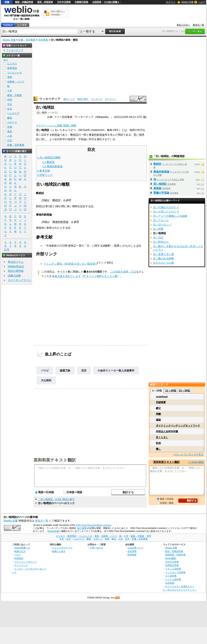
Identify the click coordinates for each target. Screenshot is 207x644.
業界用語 (12, 68)
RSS (117, 598)
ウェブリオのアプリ (62, 548)
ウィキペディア (50, 99)
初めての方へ (183, 25)
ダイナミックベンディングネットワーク (178, 426)
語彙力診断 (14, 276)
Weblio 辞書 (187, 2)
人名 (10, 136)
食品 (10, 131)
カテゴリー (110, 99)
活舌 (84, 371)
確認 (158, 420)
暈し (158, 449)
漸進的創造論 (97, 135)
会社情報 (132, 551)
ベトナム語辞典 (173, 579)
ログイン (171, 2)
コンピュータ (15, 73)
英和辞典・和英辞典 (175, 555)
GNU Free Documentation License (94, 525)
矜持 (158, 443)
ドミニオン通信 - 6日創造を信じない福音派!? (70, 264)
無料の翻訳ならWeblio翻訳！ (58, 13)
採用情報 (132, 555)
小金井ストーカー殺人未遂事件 (116, 371)
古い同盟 (158, 229)
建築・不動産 (15, 95)
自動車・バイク (16, 82)
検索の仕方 (20, 551)
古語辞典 (97, 2)
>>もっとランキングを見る (189, 454)
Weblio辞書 (53, 531)
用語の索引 (83, 99)
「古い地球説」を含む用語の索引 (56, 499)
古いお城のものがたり (166, 207)
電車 (10, 77)
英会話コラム (16, 262)
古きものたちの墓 (163, 263)
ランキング (97, 99)
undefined (162, 397)
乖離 (158, 414)
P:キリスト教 (91, 276)
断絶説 (74, 135)
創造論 (56, 135)
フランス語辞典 (173, 569)
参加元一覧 (199, 25)
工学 (10, 91)
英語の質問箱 (16, 271)
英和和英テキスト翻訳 (55, 460)
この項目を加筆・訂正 (123, 272)
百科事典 (43, 40)
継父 (158, 408)
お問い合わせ (97, 548)
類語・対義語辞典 (24, 2)
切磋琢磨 (161, 402)
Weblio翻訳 (171, 558)
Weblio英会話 (16, 266)
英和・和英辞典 (45, 2)
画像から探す (59, 551)
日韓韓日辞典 (81, 2)
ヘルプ (202, 2)
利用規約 (19, 558)
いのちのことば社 (131, 246)
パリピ (45, 371)
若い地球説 (160, 184)
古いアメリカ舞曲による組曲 (170, 216)
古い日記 (158, 238)
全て (6, 60)
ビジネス (12, 64)
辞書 (7, 2)
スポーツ (12, 122)
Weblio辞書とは (22, 548)
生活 (10, 109)
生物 (10, 127)
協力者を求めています (68, 276)
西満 (117, 246)
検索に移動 (70, 125)
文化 (10, 104)
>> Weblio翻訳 (196, 462)
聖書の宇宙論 (161, 193)
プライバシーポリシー (26, 562)
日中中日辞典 (64, 2)
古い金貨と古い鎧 (163, 254)
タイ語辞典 (171, 576)
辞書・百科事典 (27, 40)
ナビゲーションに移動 (49, 125)
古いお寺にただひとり (166, 212)
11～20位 (171, 390)
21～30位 (184, 390)
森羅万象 (65, 371)
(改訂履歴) (82, 528)
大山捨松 (46, 380)
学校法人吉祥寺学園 (167, 431)
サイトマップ (21, 565)
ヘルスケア (13, 113)
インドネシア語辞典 (175, 572)
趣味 (10, 118)
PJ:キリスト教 (109, 276)
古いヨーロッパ (162, 225)
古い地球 (42, 113)
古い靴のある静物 (163, 258)
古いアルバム (161, 220)
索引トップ (69, 99)
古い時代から (161, 242)
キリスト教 (64, 272)
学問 (10, 100)
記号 (7, 250)
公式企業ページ (135, 548)
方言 (10, 140)
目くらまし (162, 437)
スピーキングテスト (20, 280)
